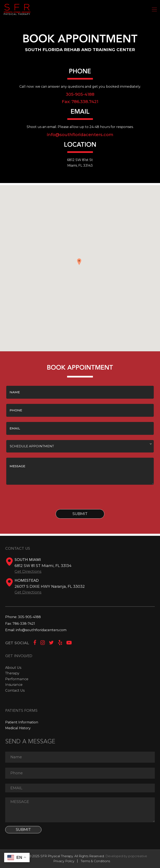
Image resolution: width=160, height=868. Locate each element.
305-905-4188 (29, 617)
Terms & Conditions (95, 861)
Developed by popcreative (126, 856)
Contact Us (15, 690)
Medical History (18, 728)
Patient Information (22, 722)
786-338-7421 (24, 624)
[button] (80, 263)
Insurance (14, 685)
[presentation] (38, 498)
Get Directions (28, 572)
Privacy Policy (64, 861)
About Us (13, 668)
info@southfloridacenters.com (80, 135)
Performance (17, 679)
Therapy (12, 673)
